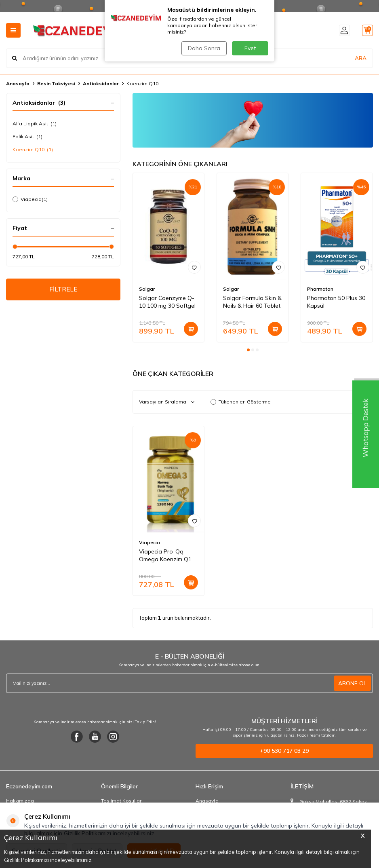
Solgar (147, 289)
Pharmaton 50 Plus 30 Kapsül (336, 302)
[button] (248, 350)
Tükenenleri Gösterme (241, 402)
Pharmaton (320, 289)
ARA (361, 58)
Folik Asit (27, 137)
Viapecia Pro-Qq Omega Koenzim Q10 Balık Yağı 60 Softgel (167, 555)
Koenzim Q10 (33, 150)
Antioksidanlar (101, 83)
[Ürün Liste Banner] (253, 120)
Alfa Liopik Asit (35, 124)
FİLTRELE (63, 290)
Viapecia (30, 199)
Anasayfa (18, 83)
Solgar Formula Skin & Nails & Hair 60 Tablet (252, 302)
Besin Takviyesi (56, 83)
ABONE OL (352, 683)
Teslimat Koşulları (122, 801)
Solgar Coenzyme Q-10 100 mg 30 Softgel (167, 302)
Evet (250, 48)
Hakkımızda (20, 801)
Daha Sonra (203, 48)
